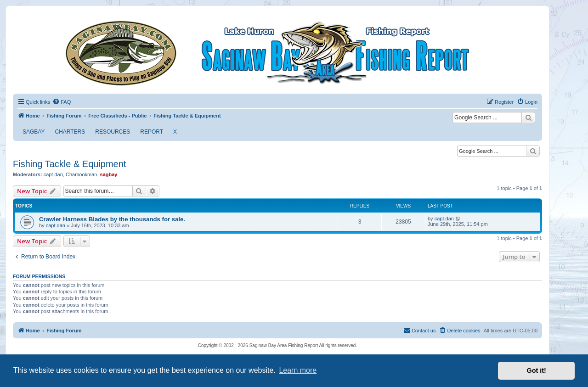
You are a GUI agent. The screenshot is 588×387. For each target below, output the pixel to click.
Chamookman (81, 174)
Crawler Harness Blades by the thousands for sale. (112, 219)
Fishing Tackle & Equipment (69, 164)
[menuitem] (62, 102)
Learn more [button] (298, 370)
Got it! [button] (537, 370)
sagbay (109, 174)
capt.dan (53, 174)
